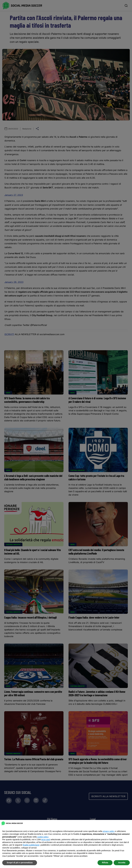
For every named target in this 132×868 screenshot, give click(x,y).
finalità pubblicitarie (31, 845)
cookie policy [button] (43, 837)
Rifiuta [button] (105, 863)
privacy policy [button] (109, 831)
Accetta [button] (122, 863)
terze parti (46, 839)
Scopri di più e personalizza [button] (20, 863)
